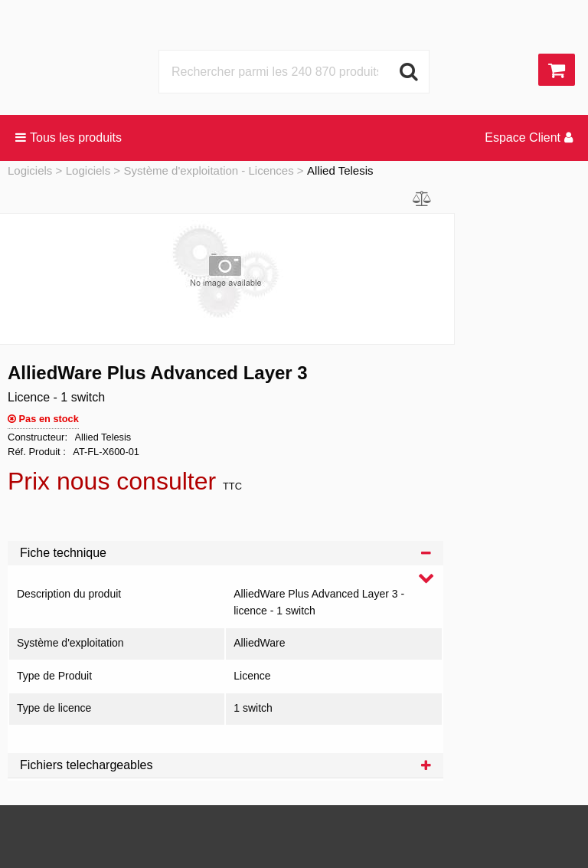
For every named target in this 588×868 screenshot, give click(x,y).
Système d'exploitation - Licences (209, 170)
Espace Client (529, 138)
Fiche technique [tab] (225, 553)
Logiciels (30, 170)
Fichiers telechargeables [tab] (225, 765)
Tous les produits (69, 138)
